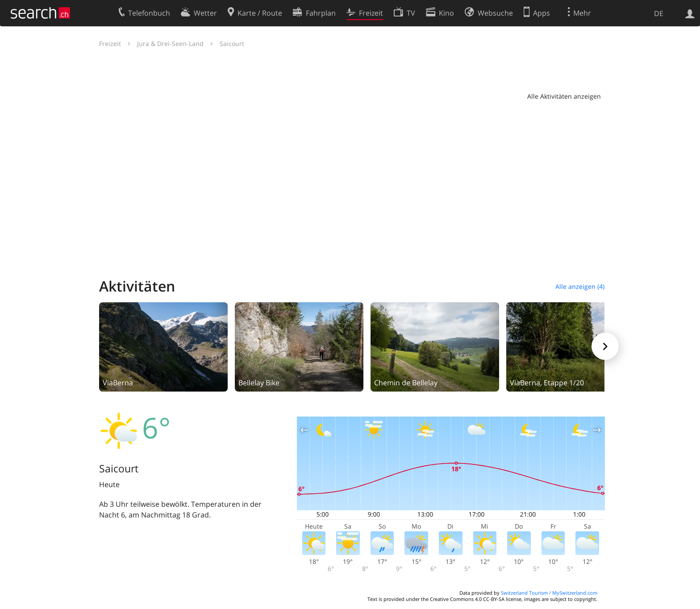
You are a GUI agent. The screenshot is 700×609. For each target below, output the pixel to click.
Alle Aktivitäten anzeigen (564, 96)
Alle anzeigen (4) (580, 286)
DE (659, 13)
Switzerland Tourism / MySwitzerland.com (549, 593)
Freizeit (110, 44)
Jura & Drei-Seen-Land (170, 44)
